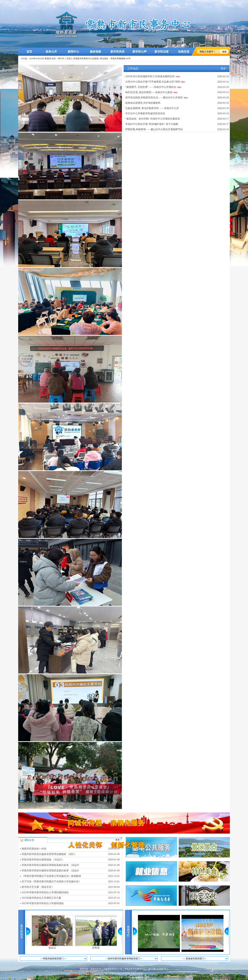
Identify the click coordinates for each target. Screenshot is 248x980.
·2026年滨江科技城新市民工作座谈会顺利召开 (150, 76)
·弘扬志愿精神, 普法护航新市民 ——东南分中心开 (152, 108)
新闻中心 (73, 52)
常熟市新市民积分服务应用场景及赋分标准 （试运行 (71, 871)
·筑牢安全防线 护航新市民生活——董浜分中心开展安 (154, 98)
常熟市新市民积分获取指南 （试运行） (71, 860)
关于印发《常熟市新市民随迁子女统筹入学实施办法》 (71, 882)
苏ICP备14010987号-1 (158, 969)
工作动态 (133, 69)
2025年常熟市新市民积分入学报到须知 (71, 903)
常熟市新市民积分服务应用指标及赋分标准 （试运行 (71, 865)
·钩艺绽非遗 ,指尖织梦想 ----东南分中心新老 (149, 92)
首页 (29, 52)
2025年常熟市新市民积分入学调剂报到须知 (71, 893)
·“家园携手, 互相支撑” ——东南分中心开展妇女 (150, 87)
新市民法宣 (162, 52)
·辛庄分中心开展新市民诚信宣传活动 (145, 113)
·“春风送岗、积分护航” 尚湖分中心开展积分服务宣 (152, 119)
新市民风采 (117, 52)
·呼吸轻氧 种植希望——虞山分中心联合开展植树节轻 (154, 129)
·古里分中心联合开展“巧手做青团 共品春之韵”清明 (152, 82)
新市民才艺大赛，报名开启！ (71, 887)
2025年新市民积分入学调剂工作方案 (71, 898)
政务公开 (51, 52)
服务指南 (95, 52)
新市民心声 (140, 52)
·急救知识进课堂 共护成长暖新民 (143, 103)
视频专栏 (128, 931)
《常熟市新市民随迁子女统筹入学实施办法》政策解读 (71, 876)
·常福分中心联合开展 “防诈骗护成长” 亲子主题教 (151, 124)
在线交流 (184, 52)
